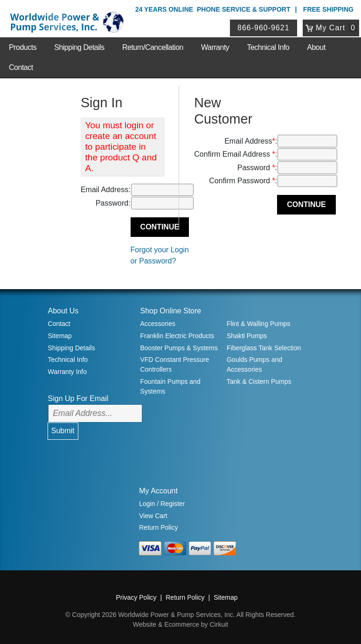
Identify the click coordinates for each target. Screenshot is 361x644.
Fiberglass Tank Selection (264, 348)
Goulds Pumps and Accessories (254, 364)
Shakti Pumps (247, 336)
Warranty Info (68, 372)
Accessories (157, 324)
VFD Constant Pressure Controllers (174, 364)
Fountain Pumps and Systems (170, 386)
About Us (63, 311)
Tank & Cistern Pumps (259, 381)
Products (23, 47)
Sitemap (60, 336)
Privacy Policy (136, 597)
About (316, 47)
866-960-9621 (264, 28)
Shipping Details (79, 47)
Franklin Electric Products (177, 336)
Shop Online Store (170, 311)
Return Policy (158, 527)
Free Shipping (328, 9)
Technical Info (268, 47)
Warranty (215, 47)
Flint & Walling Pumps (258, 324)
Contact (21, 67)
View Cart (153, 516)
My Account (158, 491)
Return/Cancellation (153, 47)
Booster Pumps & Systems (179, 348)
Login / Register (162, 504)
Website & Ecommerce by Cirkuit (180, 624)
